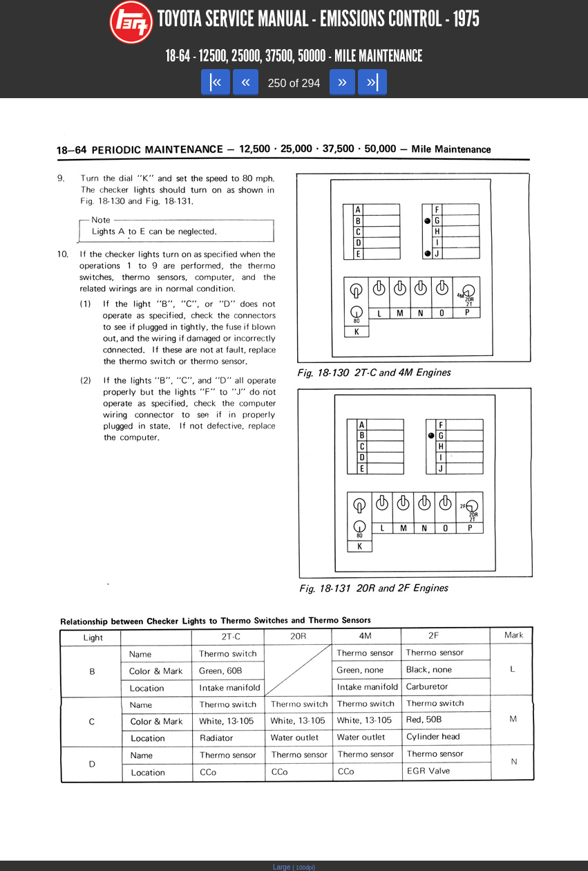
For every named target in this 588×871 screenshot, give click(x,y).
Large (294, 867)
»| (372, 81)
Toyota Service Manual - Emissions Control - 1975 (319, 19)
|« (215, 81)
